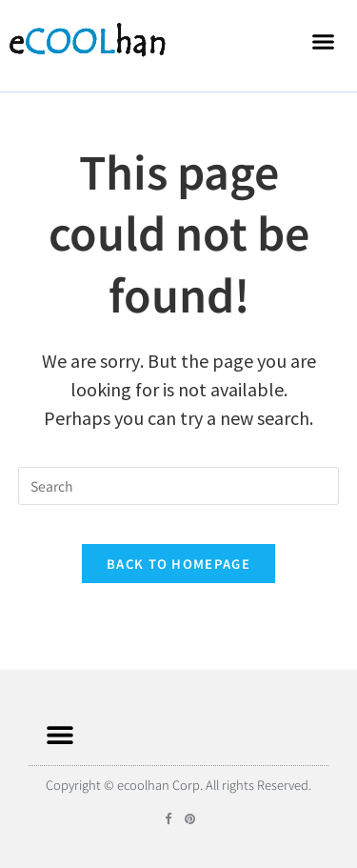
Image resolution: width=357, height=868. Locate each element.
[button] (324, 41)
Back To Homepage (178, 564)
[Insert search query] (179, 486)
